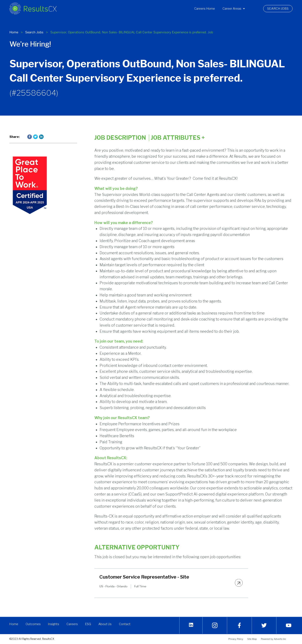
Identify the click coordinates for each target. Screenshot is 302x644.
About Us (106, 624)
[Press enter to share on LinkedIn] (41, 137)
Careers (73, 624)
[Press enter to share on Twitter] (35, 137)
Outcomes (33, 624)
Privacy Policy (236, 639)
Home (14, 32)
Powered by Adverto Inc (273, 639)
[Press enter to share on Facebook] (30, 137)
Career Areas (234, 9)
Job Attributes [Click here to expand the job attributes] (178, 138)
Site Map (252, 639)
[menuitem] (205, 9)
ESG (89, 624)
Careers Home (205, 9)
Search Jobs (280, 9)
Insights (54, 624)
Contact (126, 624)
